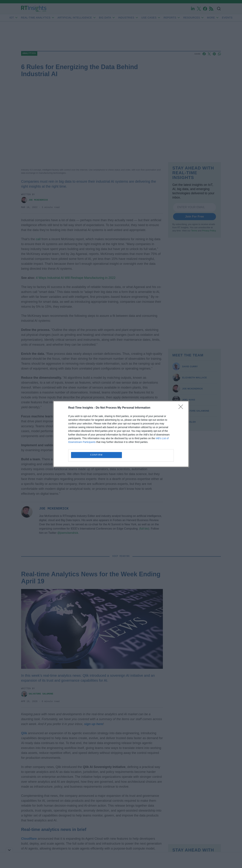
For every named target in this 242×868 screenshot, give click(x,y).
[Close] (182, 408)
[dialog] (121, 434)
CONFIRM (97, 455)
